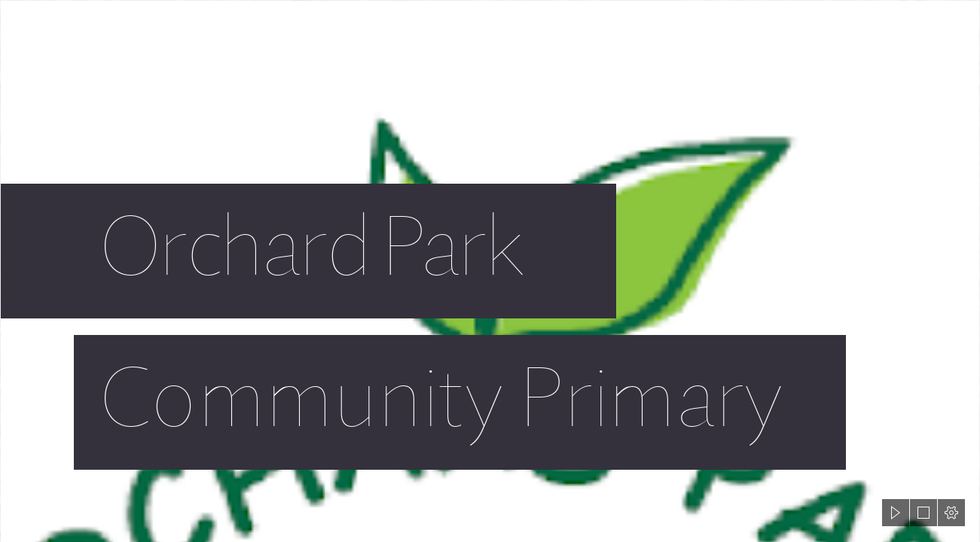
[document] (490, 271)
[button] (896, 513)
